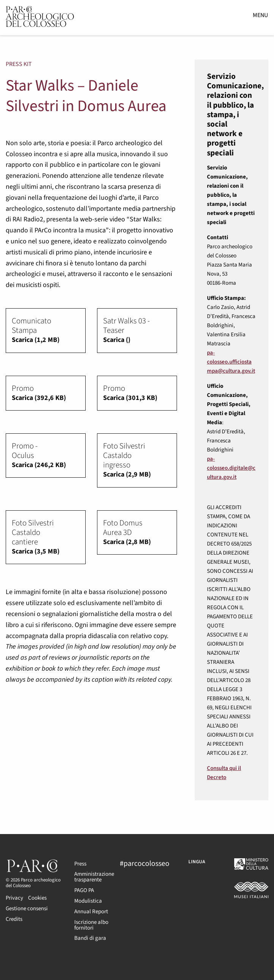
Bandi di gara (90, 938)
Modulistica (88, 901)
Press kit (19, 64)
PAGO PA (84, 890)
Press (80, 864)
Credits (14, 919)
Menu (260, 15)
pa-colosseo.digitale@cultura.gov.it (231, 468)
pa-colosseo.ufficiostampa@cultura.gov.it (231, 362)
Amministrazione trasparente (92, 877)
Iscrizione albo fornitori (91, 925)
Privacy (14, 898)
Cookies (37, 898)
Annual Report (91, 912)
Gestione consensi (27, 909)
